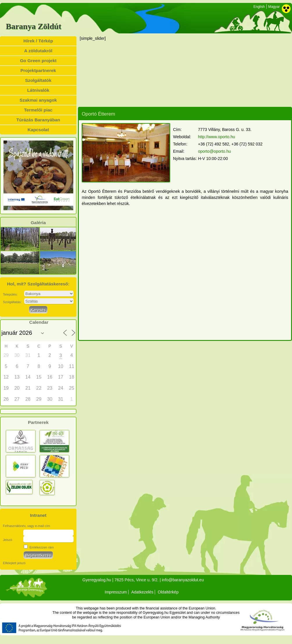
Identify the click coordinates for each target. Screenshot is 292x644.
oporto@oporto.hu (214, 151)
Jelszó (8, 540)
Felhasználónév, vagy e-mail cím (26, 526)
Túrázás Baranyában (38, 120)
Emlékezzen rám (39, 547)
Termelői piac (38, 110)
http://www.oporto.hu (217, 137)
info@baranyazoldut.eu (183, 580)
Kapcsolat (38, 130)
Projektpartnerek (38, 70)
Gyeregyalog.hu (97, 580)
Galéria (38, 223)
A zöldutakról (38, 51)
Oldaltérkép (168, 592)
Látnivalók (38, 90)
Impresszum (116, 592)
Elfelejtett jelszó (14, 563)
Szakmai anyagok (38, 100)
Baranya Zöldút (34, 26)
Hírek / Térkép (38, 41)
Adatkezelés (142, 592)
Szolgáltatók (38, 80)
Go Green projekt (38, 61)
